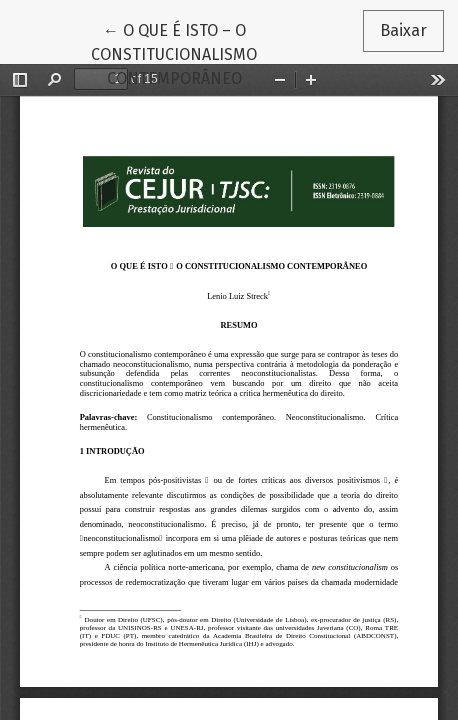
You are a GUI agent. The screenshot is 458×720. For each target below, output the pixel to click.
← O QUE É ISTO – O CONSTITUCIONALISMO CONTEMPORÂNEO (212, 53)
